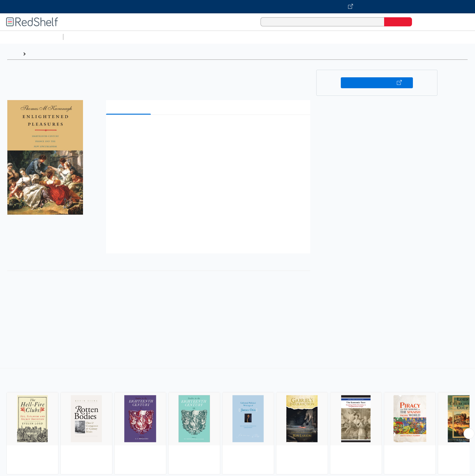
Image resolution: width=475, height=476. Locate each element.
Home (14, 54)
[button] (209, 129)
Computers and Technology (173, 37)
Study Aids (82, 37)
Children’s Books (402, 37)
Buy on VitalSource (377, 83)
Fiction (342, 37)
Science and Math (119, 37)
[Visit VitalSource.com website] (237, 7)
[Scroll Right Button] (469, 434)
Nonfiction (367, 37)
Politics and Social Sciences (299, 37)
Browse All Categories (32, 37)
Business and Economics (235, 37)
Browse (37, 54)
